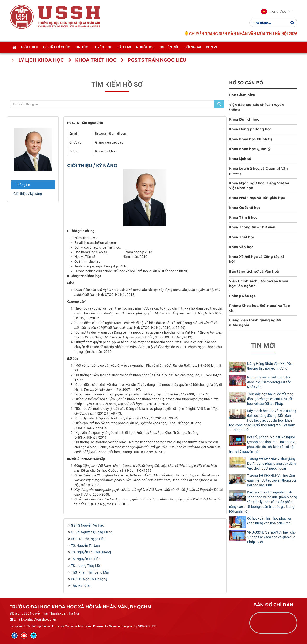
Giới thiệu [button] (30, 47)
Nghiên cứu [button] (169, 47)
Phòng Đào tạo (242, 296)
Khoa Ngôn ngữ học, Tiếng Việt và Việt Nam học (259, 186)
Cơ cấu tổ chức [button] (57, 47)
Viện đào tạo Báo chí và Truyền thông (257, 107)
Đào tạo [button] (124, 47)
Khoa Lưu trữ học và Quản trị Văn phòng (258, 171)
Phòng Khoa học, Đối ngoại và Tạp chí (260, 308)
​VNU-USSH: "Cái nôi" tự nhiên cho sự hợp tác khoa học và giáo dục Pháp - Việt (271, 537)
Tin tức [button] (82, 47)
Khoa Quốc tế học (245, 208)
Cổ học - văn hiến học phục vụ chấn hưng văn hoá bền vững (269, 521)
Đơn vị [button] (211, 47)
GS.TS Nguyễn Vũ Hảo (88, 525)
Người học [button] (145, 47)
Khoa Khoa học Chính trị (251, 139)
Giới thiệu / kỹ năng (28, 194)
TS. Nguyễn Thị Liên (86, 559)
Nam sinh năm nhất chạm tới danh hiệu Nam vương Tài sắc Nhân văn (269, 382)
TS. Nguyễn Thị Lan (85, 545)
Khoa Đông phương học (250, 129)
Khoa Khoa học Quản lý (250, 149)
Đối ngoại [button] (193, 47)
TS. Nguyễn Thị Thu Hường (91, 552)
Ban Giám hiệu (242, 95)
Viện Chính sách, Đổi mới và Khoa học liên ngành (259, 284)
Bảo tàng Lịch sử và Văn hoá (254, 271)
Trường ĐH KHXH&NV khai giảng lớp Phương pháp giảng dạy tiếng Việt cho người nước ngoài (272, 464)
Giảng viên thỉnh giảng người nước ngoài (255, 323)
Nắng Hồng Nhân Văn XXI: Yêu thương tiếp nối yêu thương (270, 366)
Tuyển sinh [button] (103, 47)
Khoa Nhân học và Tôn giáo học (257, 198)
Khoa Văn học (241, 247)
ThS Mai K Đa (81, 586)
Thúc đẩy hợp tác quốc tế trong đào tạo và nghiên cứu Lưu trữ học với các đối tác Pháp (270, 399)
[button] (274, 12)
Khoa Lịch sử (240, 159)
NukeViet (115, 626)
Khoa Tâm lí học (243, 217)
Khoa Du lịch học (244, 119)
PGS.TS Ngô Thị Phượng (89, 579)
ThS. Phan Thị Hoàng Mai (90, 572)
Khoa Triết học (242, 237)
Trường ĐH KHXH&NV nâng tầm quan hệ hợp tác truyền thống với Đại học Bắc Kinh (272, 480)
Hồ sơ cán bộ (246, 83)
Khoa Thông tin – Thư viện (252, 227)
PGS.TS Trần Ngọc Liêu (88, 539)
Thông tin (23, 185)
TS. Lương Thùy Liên (86, 566)
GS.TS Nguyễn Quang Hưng (92, 532)
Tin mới (263, 346)
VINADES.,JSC (147, 626)
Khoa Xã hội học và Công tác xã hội (257, 259)
